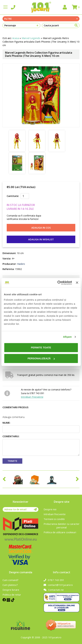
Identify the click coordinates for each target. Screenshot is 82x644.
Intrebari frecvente (32, 397)
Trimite (12, 461)
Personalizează (41, 358)
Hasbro (21, 264)
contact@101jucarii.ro (58, 585)
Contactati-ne (54, 590)
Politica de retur (12, 595)
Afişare (67, 337)
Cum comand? (10, 580)
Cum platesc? (10, 585)
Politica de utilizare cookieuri (60, 532)
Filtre (41, 19)
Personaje (21, 25)
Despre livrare (11, 590)
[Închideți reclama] (77, 283)
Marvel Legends (31, 38)
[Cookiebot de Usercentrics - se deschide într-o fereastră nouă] (57, 283)
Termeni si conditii (54, 519)
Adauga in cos (41, 228)
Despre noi (50, 509)
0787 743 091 (54, 580)
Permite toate (41, 347)
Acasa (16, 38)
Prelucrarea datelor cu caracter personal (62, 526)
